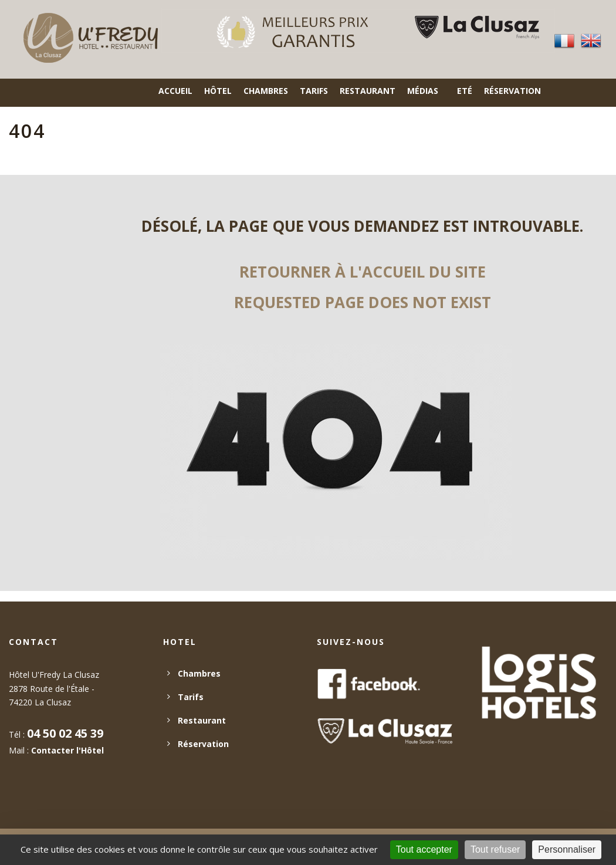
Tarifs (314, 91)
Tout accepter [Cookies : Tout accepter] (424, 849)
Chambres (266, 91)
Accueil (175, 91)
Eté (465, 91)
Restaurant (368, 91)
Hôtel (218, 91)
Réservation (512, 91)
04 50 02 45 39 (65, 733)
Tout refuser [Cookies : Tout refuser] (495, 849)
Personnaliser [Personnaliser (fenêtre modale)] (567, 849)
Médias (423, 91)
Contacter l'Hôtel (67, 750)
